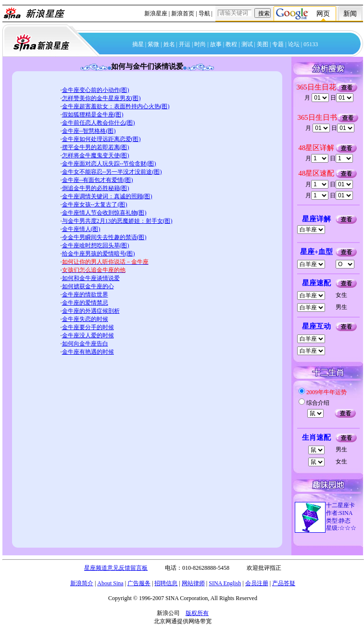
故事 (216, 44)
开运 (185, 44)
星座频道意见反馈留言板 (116, 568)
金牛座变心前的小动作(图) (96, 90)
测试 (247, 44)
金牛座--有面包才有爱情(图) (98, 180)
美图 (263, 44)
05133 (311, 44)
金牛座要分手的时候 (88, 327)
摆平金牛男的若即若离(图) (96, 147)
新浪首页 (183, 13)
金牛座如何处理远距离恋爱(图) (101, 139)
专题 (278, 44)
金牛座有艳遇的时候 (88, 352)
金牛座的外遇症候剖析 (91, 311)
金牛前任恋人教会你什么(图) (99, 123)
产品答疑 (284, 583)
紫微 (153, 44)
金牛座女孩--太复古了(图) (95, 205)
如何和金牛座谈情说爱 (91, 278)
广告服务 (139, 583)
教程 (231, 44)
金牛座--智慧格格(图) (89, 131)
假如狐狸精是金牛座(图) (93, 115)
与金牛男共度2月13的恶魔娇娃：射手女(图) (117, 221)
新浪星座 (156, 13)
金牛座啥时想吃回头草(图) (96, 245)
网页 (323, 14)
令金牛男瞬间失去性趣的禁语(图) (104, 237)
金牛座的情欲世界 (85, 295)
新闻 (350, 14)
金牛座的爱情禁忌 (85, 303)
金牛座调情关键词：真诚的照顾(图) (107, 196)
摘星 (138, 44)
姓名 (169, 44)
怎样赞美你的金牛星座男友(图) (101, 98)
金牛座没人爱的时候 (88, 335)
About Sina (110, 583)
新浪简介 (82, 583)
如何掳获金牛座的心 (88, 286)
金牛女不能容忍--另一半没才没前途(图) (112, 172)
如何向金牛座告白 (85, 344)
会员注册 (257, 583)
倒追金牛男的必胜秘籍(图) (96, 188)
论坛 (294, 44)
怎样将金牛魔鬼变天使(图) (96, 155)
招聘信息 (166, 583)
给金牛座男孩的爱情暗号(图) (99, 254)
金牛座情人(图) (81, 229)
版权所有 (197, 613)
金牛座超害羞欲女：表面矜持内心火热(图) (116, 106)
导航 (204, 13)
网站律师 (193, 583)
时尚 (200, 44)
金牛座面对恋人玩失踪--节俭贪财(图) (109, 164)
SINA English (225, 583)
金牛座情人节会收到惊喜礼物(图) (104, 213)
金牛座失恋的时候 (85, 319)
